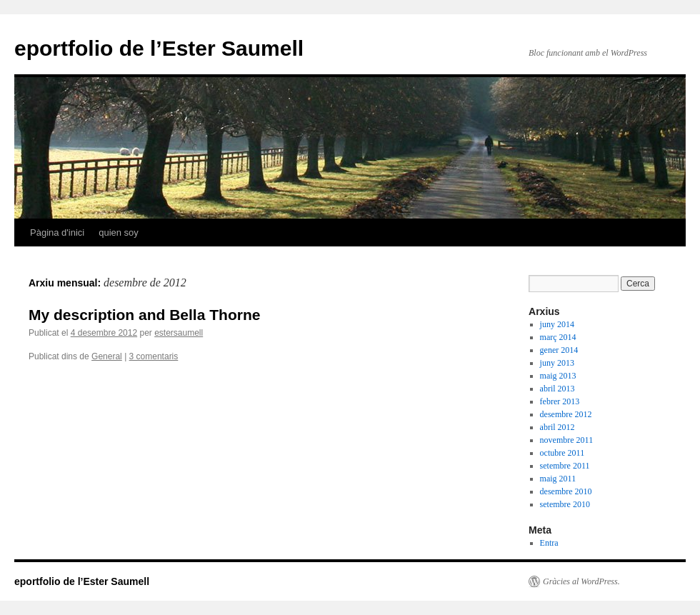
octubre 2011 (562, 453)
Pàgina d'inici (57, 232)
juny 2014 (557, 324)
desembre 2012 (566, 414)
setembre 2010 (565, 504)
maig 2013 (558, 376)
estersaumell (179, 333)
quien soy (119, 232)
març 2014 (558, 337)
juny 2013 (557, 363)
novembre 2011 (567, 440)
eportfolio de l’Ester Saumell (159, 48)
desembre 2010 (566, 491)
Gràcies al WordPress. (581, 581)
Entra (549, 543)
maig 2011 (558, 479)
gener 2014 (559, 350)
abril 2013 (557, 389)
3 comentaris (154, 356)
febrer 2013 (560, 401)
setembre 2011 (565, 466)
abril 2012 (557, 427)
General (107, 356)
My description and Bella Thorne (144, 315)
